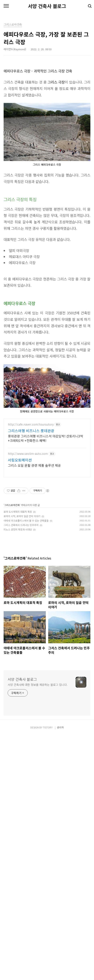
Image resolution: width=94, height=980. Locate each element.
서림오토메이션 (20, 610)
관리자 (60, 972)
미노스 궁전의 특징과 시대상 (18, 680)
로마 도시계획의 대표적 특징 (18, 662)
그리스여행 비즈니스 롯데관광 (31, 581)
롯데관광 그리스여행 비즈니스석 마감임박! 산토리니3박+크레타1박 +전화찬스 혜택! (45, 588)
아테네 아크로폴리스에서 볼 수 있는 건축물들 (26, 671)
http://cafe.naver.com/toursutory (31, 575)
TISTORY (48, 972)
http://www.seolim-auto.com (28, 604)
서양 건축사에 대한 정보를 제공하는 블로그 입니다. (38, 929)
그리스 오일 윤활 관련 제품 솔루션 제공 (34, 616)
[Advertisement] (47, 88)
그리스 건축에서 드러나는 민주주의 (21, 675)
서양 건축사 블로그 (47, 6)
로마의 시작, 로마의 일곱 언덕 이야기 (22, 666)
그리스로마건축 (12, 655)
